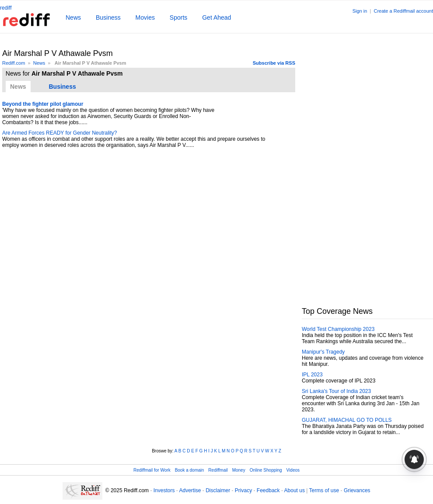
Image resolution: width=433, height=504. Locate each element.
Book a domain (190, 470)
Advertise (190, 490)
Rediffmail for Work (152, 470)
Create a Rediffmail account (403, 11)
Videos (293, 470)
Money (239, 470)
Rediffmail (218, 470)
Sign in (360, 11)
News (73, 17)
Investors (164, 490)
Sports (178, 17)
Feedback (268, 490)
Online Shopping (266, 470)
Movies (145, 17)
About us (295, 490)
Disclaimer (218, 490)
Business (108, 17)
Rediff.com (14, 63)
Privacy (243, 490)
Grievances (357, 490)
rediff (6, 8)
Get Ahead (216, 17)
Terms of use (324, 490)
